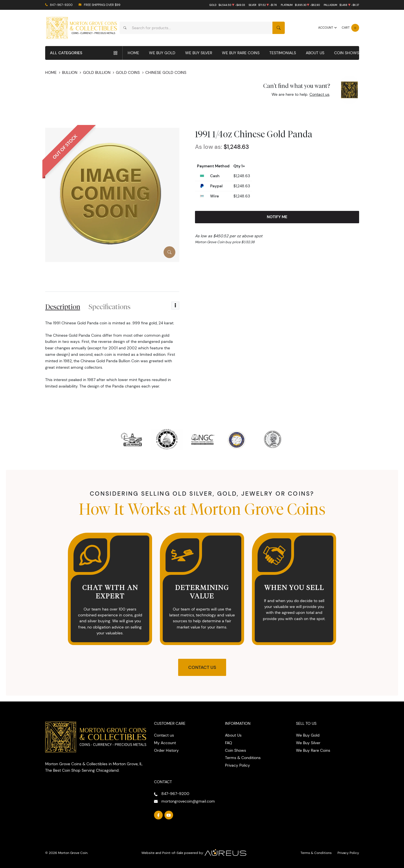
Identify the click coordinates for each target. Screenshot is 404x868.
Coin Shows (347, 53)
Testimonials (283, 53)
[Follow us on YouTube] (169, 815)
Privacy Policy (237, 765)
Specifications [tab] (110, 307)
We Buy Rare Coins (241, 53)
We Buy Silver (199, 53)
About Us (315, 53)
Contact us (319, 94)
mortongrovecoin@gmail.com (188, 801)
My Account (165, 743)
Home (133, 53)
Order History (166, 750)
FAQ (229, 743)
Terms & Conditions (243, 758)
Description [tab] (63, 307)
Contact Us (202, 667)
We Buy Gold (162, 53)
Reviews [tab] (152, 307)
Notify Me (277, 217)
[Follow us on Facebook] (159, 815)
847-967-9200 (61, 5)
